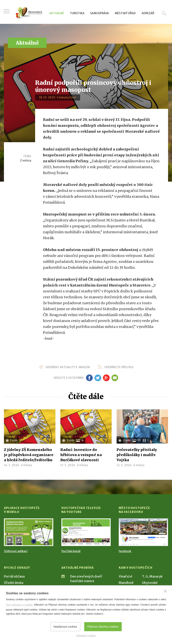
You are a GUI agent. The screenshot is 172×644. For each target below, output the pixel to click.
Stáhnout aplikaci (16, 551)
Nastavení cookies (86, 636)
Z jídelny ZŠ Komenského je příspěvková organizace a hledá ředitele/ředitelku (29, 455)
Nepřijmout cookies (65, 627)
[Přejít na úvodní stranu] (29, 13)
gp (106, 378)
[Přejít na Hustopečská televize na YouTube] (86, 532)
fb (89, 378)
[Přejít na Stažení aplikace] (29, 532)
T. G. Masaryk (152, 576)
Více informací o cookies (19, 605)
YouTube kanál (71, 551)
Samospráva (100, 13)
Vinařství (125, 576)
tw (98, 378)
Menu (7, 12)
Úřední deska (14, 583)
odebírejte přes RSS (119, 367)
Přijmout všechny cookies (103, 627)
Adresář (148, 13)
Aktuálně (57, 13)
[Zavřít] (165, 591)
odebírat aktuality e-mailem (68, 367)
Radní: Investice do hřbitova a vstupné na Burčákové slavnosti (81, 455)
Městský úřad (125, 13)
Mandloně (126, 583)
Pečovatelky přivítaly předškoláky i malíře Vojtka (137, 455)
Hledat (164, 13)
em (115, 378)
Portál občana (14, 576)
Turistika (77, 13)
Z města (26, 161)
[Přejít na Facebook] (143, 532)
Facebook (125, 551)
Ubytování (150, 583)
